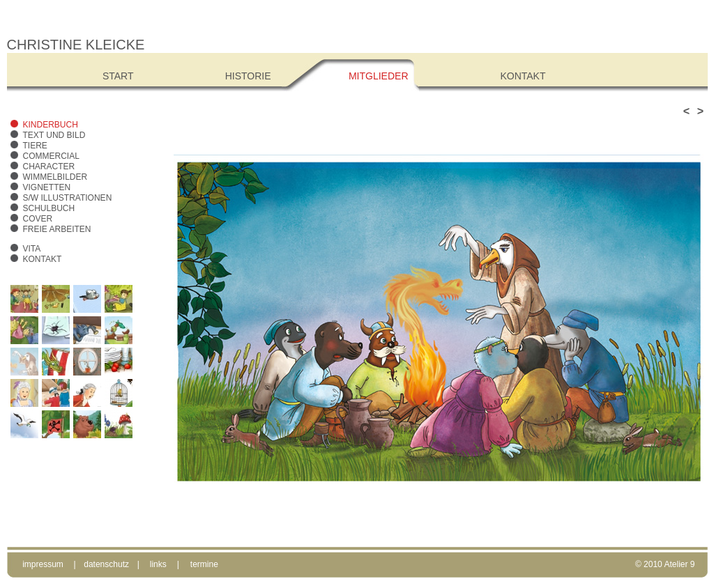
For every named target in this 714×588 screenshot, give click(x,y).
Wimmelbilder (55, 177)
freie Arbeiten (57, 229)
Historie (248, 76)
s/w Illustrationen (68, 198)
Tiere (35, 146)
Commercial (51, 156)
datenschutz (106, 564)
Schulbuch (49, 208)
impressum (43, 564)
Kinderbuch (51, 125)
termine (204, 564)
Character (49, 167)
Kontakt (43, 259)
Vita (32, 249)
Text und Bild (54, 135)
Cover (38, 219)
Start (118, 76)
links (158, 564)
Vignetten (47, 187)
